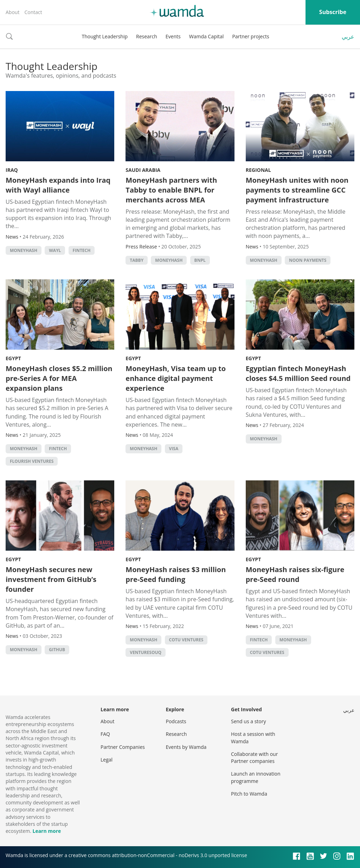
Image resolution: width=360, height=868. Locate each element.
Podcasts (176, 721)
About (12, 12)
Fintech (82, 250)
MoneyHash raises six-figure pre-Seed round (295, 574)
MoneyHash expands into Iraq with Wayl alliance (58, 185)
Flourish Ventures (32, 461)
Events (173, 36)
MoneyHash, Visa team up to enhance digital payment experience (176, 378)
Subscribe (333, 12)
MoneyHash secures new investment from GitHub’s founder (51, 579)
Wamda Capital (207, 36)
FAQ (105, 734)
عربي (348, 37)
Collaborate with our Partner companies (254, 757)
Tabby (137, 260)
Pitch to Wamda (249, 794)
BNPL (200, 260)
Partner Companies (123, 747)
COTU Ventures (186, 640)
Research (147, 36)
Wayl (55, 250)
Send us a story (248, 721)
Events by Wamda (186, 747)
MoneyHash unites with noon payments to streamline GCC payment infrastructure (297, 190)
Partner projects (250, 36)
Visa (174, 449)
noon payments (308, 260)
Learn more (47, 831)
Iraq (12, 170)
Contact (33, 12)
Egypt (13, 358)
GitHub (57, 650)
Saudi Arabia (143, 170)
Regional (258, 170)
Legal (107, 760)
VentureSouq (146, 652)
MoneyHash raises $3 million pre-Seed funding (176, 574)
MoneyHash (24, 250)
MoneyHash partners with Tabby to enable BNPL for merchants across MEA (171, 190)
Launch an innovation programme (256, 777)
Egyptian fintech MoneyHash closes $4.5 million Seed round (298, 373)
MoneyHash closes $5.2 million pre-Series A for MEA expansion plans (59, 378)
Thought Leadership (105, 36)
